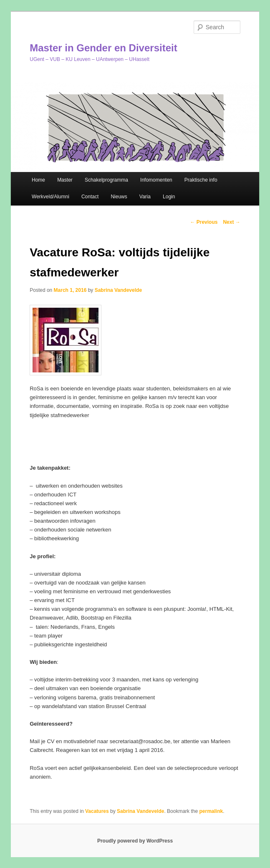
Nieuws (119, 197)
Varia (145, 197)
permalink (211, 811)
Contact (90, 197)
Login (169, 197)
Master (65, 180)
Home (38, 180)
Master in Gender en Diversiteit (103, 48)
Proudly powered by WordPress (135, 841)
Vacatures (97, 811)
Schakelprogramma (106, 180)
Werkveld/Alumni (50, 197)
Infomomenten (156, 180)
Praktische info (201, 180)
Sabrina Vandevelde (118, 290)
